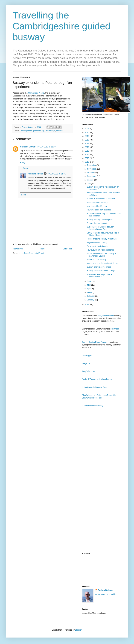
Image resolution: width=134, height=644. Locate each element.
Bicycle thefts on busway (97, 243)
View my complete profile (105, 594)
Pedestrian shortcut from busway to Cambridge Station (102, 255)
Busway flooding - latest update (100, 220)
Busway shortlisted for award (99, 267)
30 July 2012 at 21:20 (46, 147)
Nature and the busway (96, 260)
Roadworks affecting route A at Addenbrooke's (100, 276)
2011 (87, 304)
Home (43, 249)
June (89, 281)
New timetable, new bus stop (99, 210)
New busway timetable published (100, 250)
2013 (87, 158)
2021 (87, 129)
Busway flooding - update (97, 223)
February (91, 296)
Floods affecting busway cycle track (102, 239)
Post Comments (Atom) (34, 253)
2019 (87, 136)
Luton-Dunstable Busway (92, 406)
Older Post (67, 249)
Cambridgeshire (26, 131)
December (92, 165)
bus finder (115, 329)
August (90, 180)
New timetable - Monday (97, 206)
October (91, 173)
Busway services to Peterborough (101, 271)
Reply (23, 163)
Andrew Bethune (35, 174)
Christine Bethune (28, 147)
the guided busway (106, 316)
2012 (87, 162)
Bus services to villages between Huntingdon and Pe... (100, 228)
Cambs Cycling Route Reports (95, 342)
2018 (87, 140)
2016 (87, 147)
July (89, 184)
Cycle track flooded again (97, 246)
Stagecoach (87, 363)
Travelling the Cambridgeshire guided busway (61, 26)
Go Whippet (87, 355)
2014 (87, 155)
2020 (87, 132)
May (89, 285)
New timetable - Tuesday (97, 203)
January (91, 300)
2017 (87, 144)
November (92, 169)
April (89, 289)
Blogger (78, 630)
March (90, 292)
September (92, 176)
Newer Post (18, 249)
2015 (87, 151)
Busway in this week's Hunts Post (101, 199)
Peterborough (50, 131)
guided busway (38, 131)
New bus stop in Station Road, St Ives (103, 263)
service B (60, 131)
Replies (26, 168)
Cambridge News (36, 93)
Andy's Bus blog (89, 371)
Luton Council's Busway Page (94, 387)
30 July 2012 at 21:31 (57, 174)
